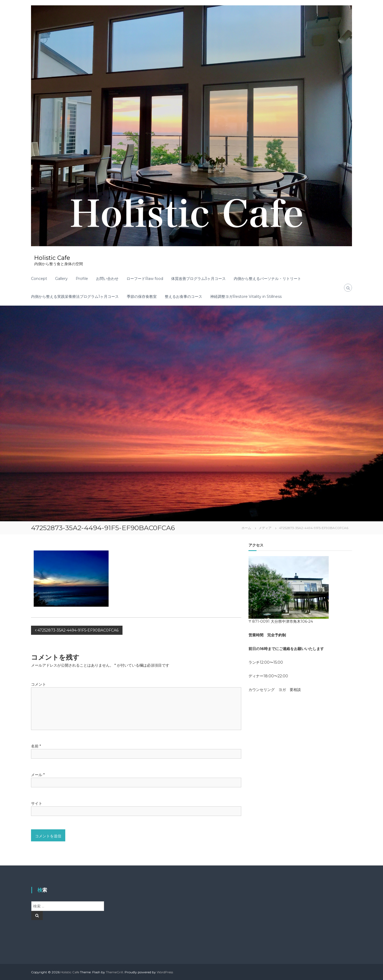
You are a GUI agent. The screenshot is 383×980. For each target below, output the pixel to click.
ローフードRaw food (145, 278)
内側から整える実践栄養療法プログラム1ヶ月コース (75, 296)
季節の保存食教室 (142, 296)
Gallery (61, 278)
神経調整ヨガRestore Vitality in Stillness (246, 296)
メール (38, 774)
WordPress (165, 972)
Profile (82, 278)
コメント (39, 684)
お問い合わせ (107, 278)
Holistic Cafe (53, 258)
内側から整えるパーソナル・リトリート (267, 278)
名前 (36, 746)
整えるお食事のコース (183, 296)
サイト (37, 803)
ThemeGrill (114, 972)
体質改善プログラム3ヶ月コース (198, 278)
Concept (39, 278)
